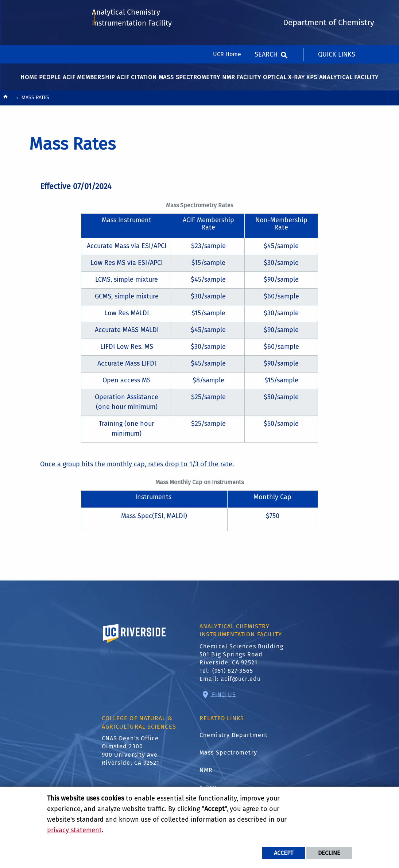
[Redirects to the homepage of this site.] (5, 102)
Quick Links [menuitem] (337, 9)
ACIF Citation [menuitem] (137, 81)
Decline (329, 853)
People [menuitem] (50, 81)
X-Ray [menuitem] (296, 81)
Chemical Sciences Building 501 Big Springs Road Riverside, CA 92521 (241, 658)
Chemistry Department (234, 739)
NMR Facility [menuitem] (242, 81)
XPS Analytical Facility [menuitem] (342, 81)
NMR (206, 774)
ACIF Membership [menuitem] (89, 81)
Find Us (223, 698)
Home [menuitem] (29, 81)
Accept (284, 853)
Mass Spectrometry (228, 756)
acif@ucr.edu (241, 682)
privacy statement (74, 830)
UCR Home (227, 9)
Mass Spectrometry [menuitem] (190, 81)
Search (266, 9)
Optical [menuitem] (275, 81)
